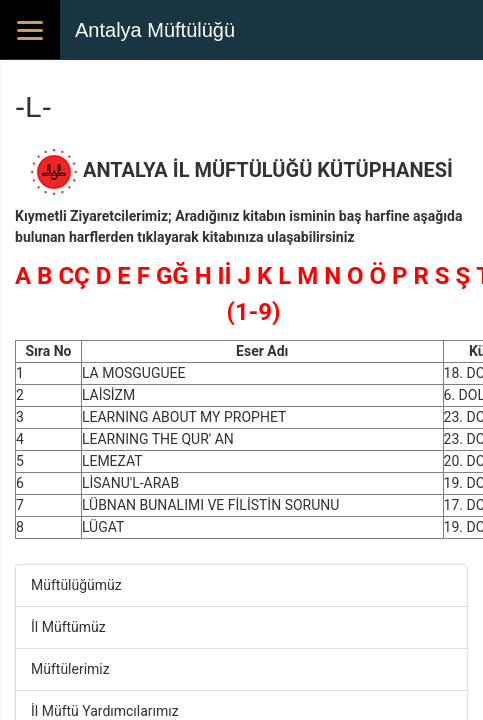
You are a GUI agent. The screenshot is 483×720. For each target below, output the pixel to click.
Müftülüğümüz (76, 585)
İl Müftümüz (68, 627)
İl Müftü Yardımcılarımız (105, 711)
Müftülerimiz (70, 669)
